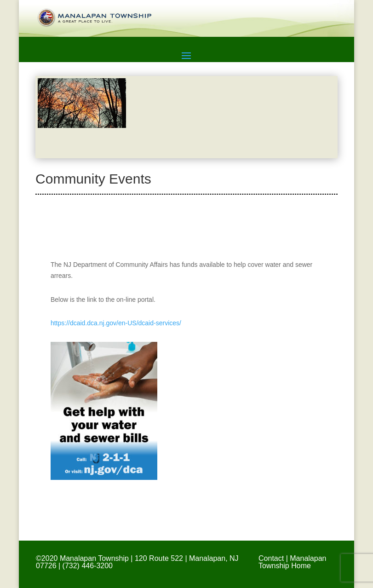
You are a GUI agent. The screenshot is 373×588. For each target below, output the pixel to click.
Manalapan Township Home (292, 562)
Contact (271, 558)
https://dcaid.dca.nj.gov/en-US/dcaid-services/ (116, 323)
